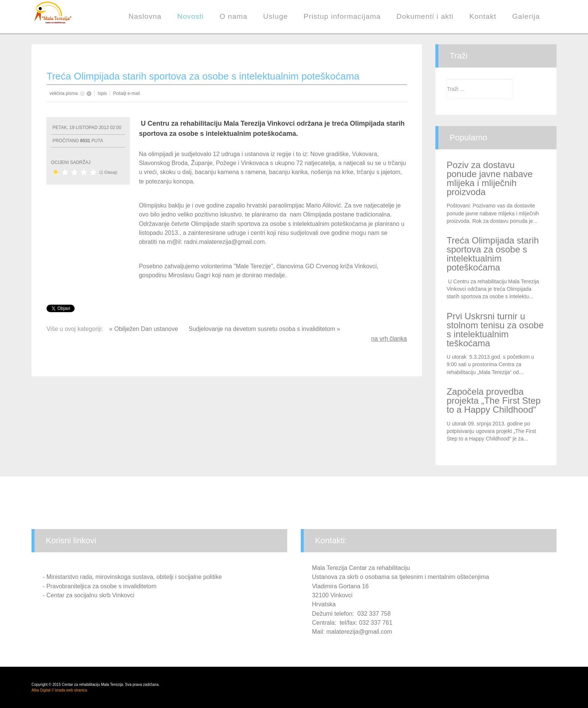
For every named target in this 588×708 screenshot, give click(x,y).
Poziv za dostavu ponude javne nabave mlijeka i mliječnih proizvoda (490, 178)
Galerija (526, 16)
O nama (234, 16)
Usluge (276, 16)
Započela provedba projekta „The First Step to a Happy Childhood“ (494, 401)
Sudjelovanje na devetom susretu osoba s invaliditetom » (264, 329)
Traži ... (447, 79)
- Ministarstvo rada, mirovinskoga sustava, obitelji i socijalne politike (132, 577)
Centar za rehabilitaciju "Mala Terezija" (62, 19)
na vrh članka (389, 339)
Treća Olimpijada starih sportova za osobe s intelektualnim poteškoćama (493, 254)
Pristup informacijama (342, 16)
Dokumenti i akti (425, 16)
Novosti (191, 16)
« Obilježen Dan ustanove (144, 329)
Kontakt (483, 16)
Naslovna (145, 16)
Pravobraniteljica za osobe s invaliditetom (101, 586)
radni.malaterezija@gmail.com (224, 242)
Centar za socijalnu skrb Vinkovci (90, 595)
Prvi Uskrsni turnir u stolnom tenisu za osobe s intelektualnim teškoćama (495, 330)
